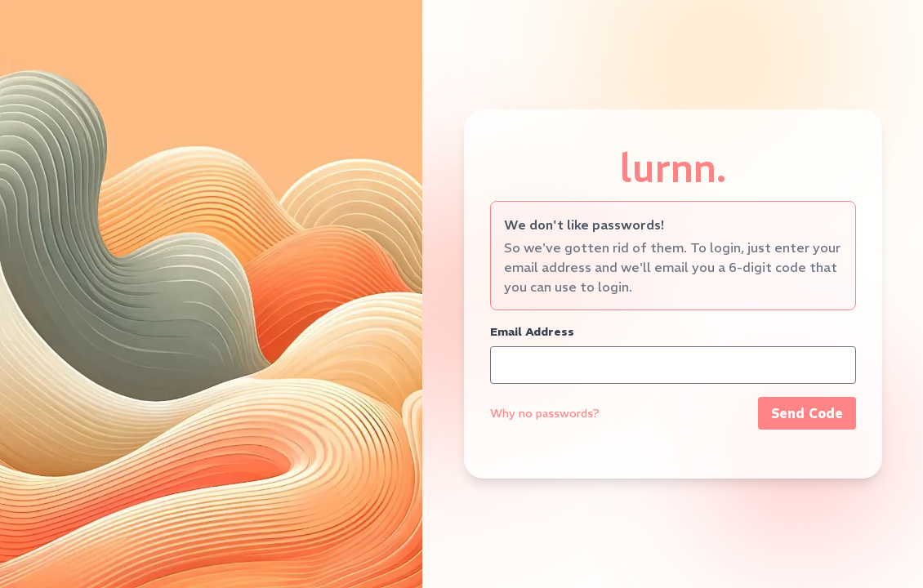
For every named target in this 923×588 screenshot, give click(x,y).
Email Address (532, 332)
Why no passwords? (545, 413)
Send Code (807, 413)
